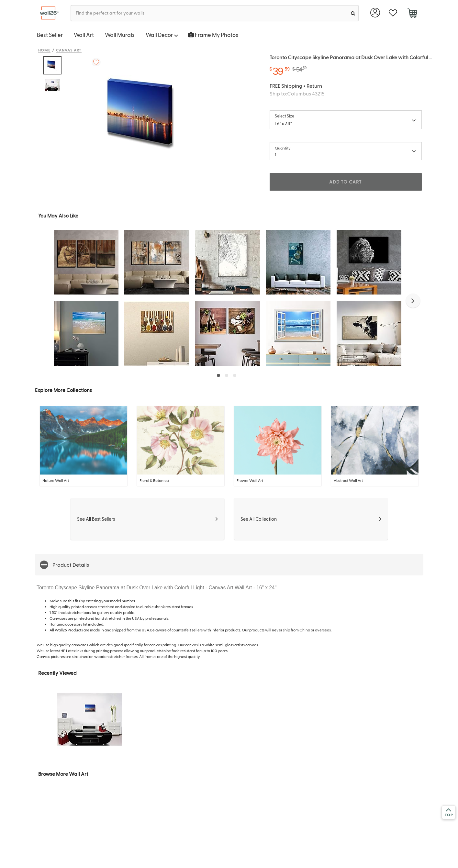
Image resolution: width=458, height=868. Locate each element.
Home (45, 50)
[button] (413, 301)
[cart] (413, 14)
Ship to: (297, 93)
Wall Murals (120, 35)
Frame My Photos (213, 35)
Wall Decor (162, 35)
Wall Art (84, 35)
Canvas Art (69, 50)
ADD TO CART (345, 182)
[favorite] (393, 13)
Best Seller (50, 35)
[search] (353, 13)
